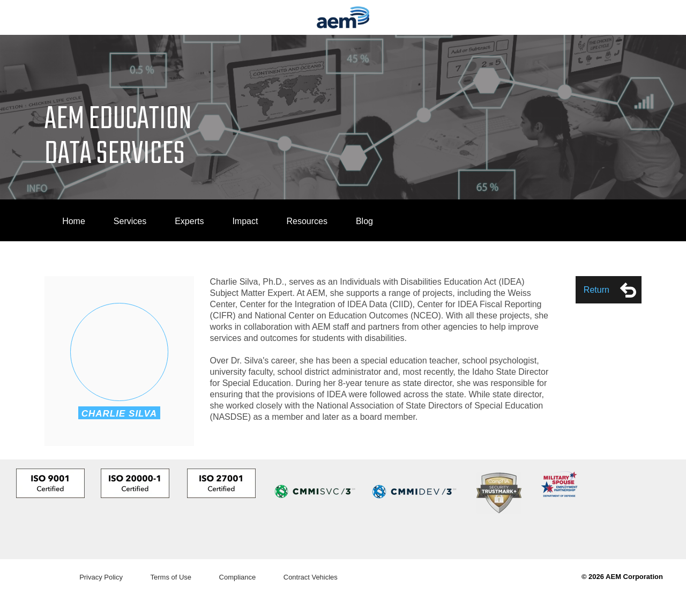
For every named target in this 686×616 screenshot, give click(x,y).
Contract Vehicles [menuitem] (311, 577)
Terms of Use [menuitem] (171, 577)
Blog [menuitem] (364, 221)
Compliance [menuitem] (238, 577)
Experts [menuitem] (189, 221)
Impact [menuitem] (245, 221)
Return (610, 290)
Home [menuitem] (74, 221)
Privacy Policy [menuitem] (101, 577)
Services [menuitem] (130, 221)
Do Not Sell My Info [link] (37, 610)
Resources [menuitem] (307, 221)
